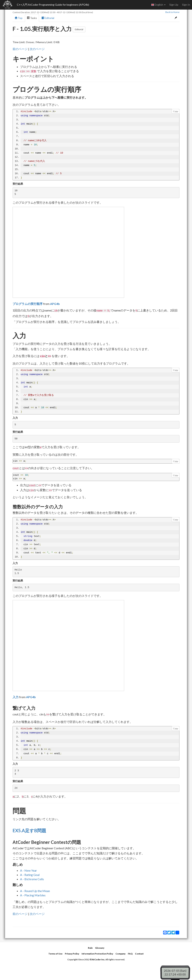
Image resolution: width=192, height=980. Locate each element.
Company (120, 954)
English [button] (158, 5)
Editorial (48, 18)
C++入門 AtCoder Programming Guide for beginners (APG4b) (53, 5)
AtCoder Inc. (98, 959)
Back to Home (172, 12)
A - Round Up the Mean (35, 891)
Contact (139, 954)
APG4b (55, 304)
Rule (90, 948)
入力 (16, 697)
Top (19, 18)
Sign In (186, 5)
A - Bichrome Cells (32, 879)
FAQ (130, 954)
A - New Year (28, 870)
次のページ (37, 49)
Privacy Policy (72, 954)
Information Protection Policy (97, 954)
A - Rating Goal (30, 875)
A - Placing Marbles (33, 895)
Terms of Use (55, 954)
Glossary (100, 948)
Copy (176, 111)
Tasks (32, 18)
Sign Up (174, 5)
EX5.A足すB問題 (29, 830)
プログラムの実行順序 (28, 304)
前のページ (20, 49)
